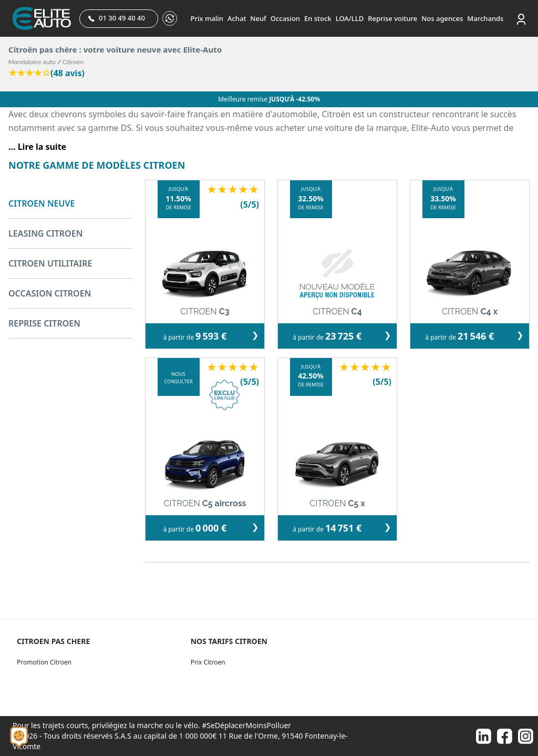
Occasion (285, 18)
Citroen (73, 62)
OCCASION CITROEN (50, 293)
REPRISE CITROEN (44, 323)
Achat (237, 18)
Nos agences (442, 18)
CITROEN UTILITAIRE (50, 263)
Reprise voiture (392, 18)
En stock (318, 18)
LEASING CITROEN (45, 233)
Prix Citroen (208, 662)
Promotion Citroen (44, 662)
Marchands (485, 18)
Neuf (258, 18)
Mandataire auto (32, 62)
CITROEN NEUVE (42, 203)
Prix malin (207, 18)
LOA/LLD (350, 18)
